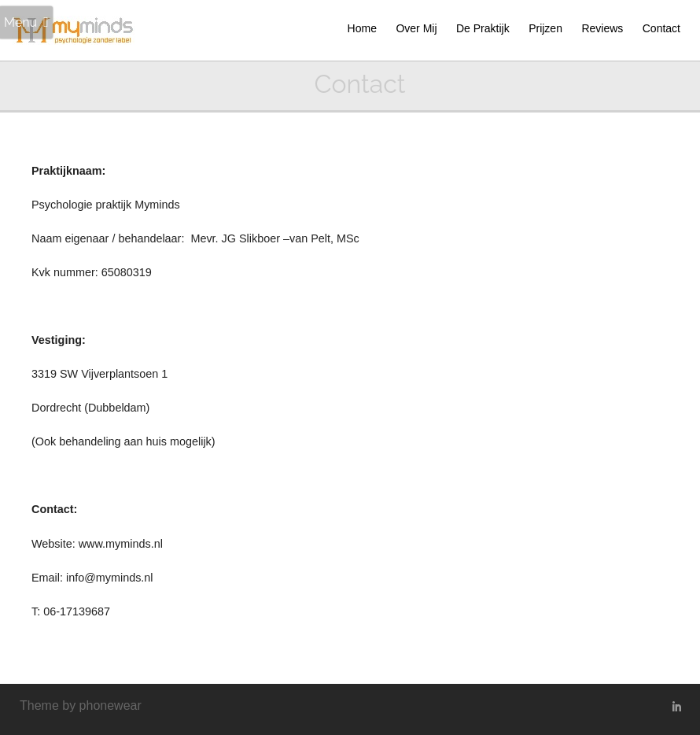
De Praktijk (483, 28)
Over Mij (416, 28)
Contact (661, 28)
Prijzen (545, 28)
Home (362, 28)
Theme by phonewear (81, 705)
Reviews (602, 28)
